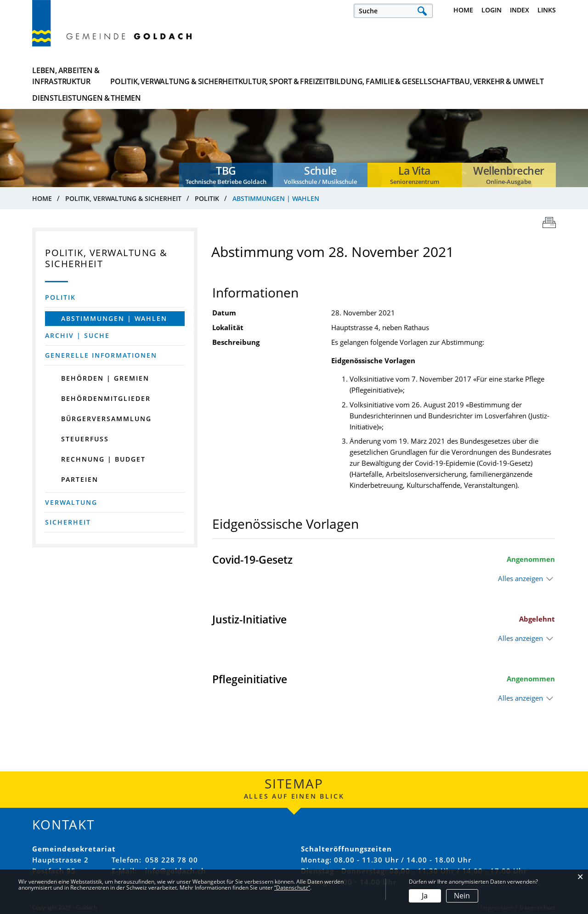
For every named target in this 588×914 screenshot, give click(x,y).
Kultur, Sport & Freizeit (253, 76)
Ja (425, 896)
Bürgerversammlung (106, 419)
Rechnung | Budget (103, 459)
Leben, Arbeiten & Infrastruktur (66, 76)
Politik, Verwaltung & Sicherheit (163, 76)
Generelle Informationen (101, 355)
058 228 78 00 (172, 860)
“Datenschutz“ (292, 888)
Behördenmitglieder (106, 398)
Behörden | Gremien (105, 378)
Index (520, 10)
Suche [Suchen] (422, 11)
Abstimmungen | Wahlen (123, 318)
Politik (60, 297)
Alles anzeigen (520, 578)
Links (547, 10)
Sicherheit (68, 522)
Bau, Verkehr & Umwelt (430, 76)
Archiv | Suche (77, 335)
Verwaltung (71, 502)
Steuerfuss (85, 439)
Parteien (80, 479)
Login (492, 10)
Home (463, 10)
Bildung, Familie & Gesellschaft (342, 76)
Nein (462, 896)
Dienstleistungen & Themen (511, 76)
